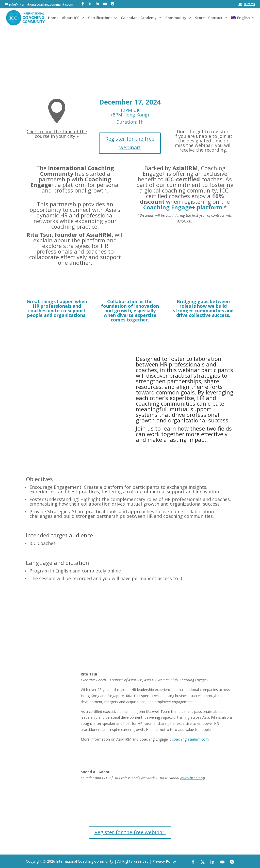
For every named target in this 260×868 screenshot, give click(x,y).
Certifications (100, 18)
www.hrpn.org (193, 778)
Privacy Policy (164, 861)
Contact (215, 18)
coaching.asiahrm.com (190, 739)
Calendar (129, 18)
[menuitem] (243, 22)
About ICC (71, 18)
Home (53, 18)
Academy (149, 18)
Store (200, 18)
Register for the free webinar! (130, 143)
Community (176, 18)
